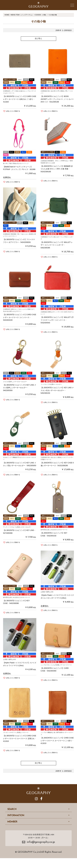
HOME (7, 15)
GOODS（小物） (41, 15)
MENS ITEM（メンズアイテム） (22, 15)
